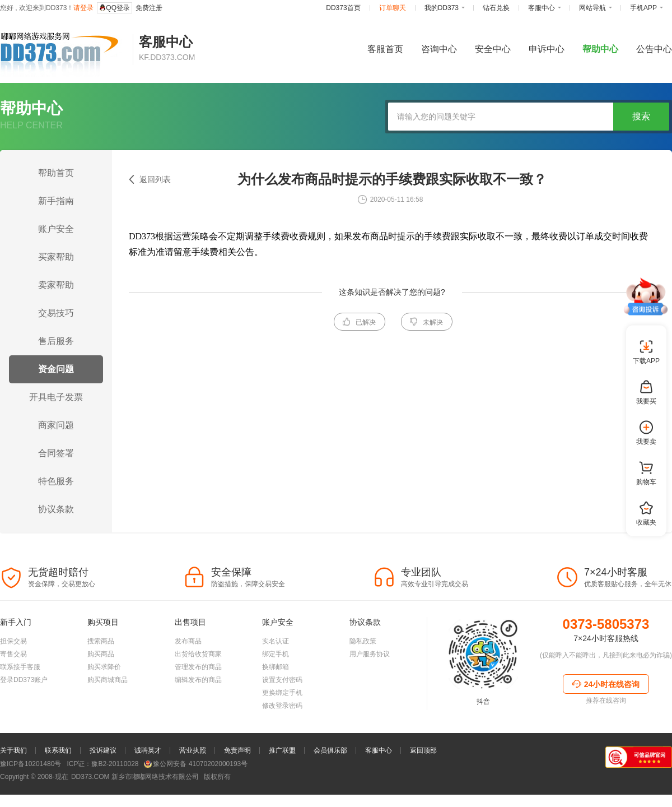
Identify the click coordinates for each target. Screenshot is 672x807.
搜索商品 (101, 641)
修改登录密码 (282, 706)
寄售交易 (13, 654)
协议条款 (56, 509)
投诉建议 (103, 750)
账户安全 (56, 229)
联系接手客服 (20, 667)
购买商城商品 (108, 680)
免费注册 (149, 8)
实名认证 (276, 641)
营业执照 (193, 750)
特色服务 (56, 481)
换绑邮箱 (276, 667)
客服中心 (379, 750)
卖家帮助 (56, 285)
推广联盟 (282, 750)
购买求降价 (104, 667)
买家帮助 (56, 257)
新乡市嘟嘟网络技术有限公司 (134, 777)
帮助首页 (56, 173)
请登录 (83, 8)
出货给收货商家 (198, 654)
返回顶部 (423, 750)
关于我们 (13, 750)
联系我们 (58, 750)
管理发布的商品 (198, 667)
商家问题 (56, 425)
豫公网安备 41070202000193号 (196, 764)
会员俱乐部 (330, 750)
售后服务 (56, 341)
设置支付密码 (282, 680)
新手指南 (56, 201)
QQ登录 (115, 8)
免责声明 (237, 750)
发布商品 (188, 641)
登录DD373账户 (24, 680)
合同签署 (56, 453)
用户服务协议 (370, 654)
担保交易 (13, 641)
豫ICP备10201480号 (31, 764)
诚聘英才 (148, 750)
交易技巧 (56, 313)
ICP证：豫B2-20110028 (102, 764)
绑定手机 (276, 654)
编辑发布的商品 (198, 680)
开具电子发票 (56, 397)
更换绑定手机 (282, 693)
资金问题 (56, 369)
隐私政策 (363, 641)
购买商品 (101, 654)
